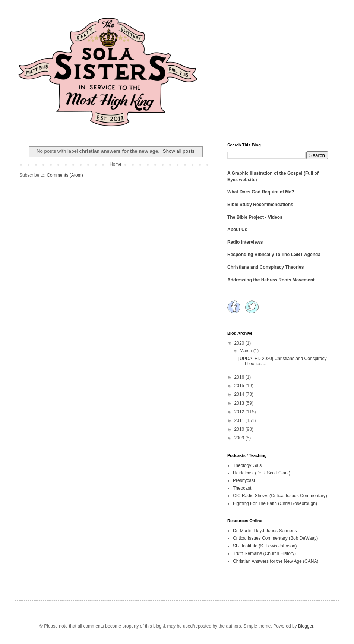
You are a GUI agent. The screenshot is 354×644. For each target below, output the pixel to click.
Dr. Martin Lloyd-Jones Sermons (265, 531)
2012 (240, 412)
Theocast (242, 488)
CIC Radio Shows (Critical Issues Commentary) (280, 496)
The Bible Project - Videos (255, 217)
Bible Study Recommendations (260, 205)
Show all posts (179, 151)
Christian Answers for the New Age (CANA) (276, 561)
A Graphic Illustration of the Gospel (265, 173)
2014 (240, 394)
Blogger (306, 626)
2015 (240, 386)
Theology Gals (247, 465)
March (246, 351)
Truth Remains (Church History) (264, 553)
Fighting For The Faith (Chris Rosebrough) (275, 503)
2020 (240, 343)
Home (116, 164)
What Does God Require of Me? (261, 192)
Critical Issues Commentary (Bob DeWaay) (275, 538)
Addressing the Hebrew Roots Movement (271, 280)
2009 (240, 438)
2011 (240, 420)
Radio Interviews (245, 242)
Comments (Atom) (65, 175)
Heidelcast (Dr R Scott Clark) (262, 473)
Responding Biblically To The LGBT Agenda (274, 255)
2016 (240, 377)
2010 (240, 429)
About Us (237, 230)
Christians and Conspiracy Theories (265, 267)
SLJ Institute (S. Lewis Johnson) (265, 546)
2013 (240, 403)
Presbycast (244, 480)
